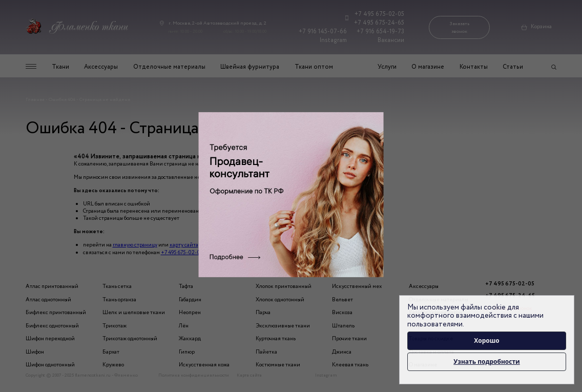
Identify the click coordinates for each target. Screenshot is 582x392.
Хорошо (487, 341)
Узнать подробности (486, 362)
